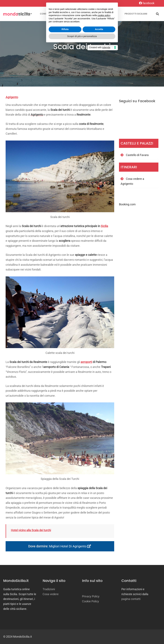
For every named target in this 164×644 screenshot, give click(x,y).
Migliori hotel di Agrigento (70, 546)
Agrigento (12, 97)
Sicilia (104, 226)
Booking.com (127, 204)
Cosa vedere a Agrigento (132, 181)
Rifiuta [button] (65, 329)
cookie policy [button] (104, 315)
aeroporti (86, 362)
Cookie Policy (90, 601)
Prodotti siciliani (136, 14)
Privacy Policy (91, 596)
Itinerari (111, 14)
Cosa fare (23, 14)
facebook (147, 3)
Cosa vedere (51, 594)
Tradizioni (89, 14)
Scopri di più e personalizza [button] (82, 336)
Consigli (45, 14)
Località (67, 14)
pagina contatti (131, 599)
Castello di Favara (137, 155)
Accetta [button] (99, 329)
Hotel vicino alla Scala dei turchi (31, 530)
